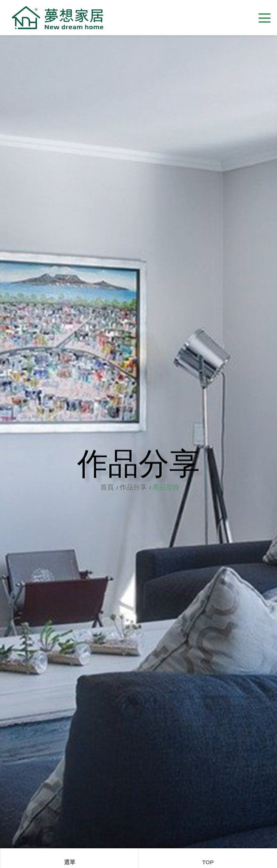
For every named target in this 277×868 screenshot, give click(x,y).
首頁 (111, 487)
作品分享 (136, 487)
